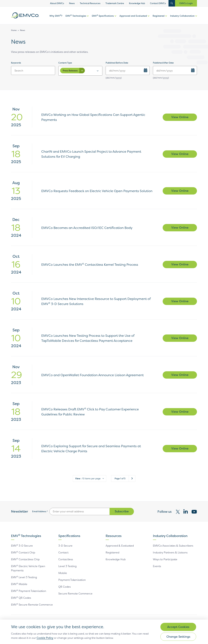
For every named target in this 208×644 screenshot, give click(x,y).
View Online (180, 117)
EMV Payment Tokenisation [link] (29, 591)
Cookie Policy (45, 638)
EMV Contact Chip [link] (23, 552)
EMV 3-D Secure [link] (22, 546)
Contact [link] (63, 552)
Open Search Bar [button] (172, 3)
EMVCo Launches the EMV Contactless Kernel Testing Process (90, 264)
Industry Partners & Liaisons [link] (170, 552)
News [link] (72, 3)
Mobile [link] (63, 573)
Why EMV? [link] (56, 16)
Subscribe (122, 511)
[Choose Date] (146, 70)
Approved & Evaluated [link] (120, 546)
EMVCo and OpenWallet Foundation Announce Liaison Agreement (92, 375)
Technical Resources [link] (90, 3)
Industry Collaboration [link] (182, 16)
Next (132, 478)
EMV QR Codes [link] (21, 598)
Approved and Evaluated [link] (133, 16)
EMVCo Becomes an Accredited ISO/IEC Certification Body (87, 228)
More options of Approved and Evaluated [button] (148, 19)
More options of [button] (87, 19)
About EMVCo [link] (57, 3)
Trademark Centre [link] (115, 3)
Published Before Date (117, 63)
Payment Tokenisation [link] (72, 580)
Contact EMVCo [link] (158, 3)
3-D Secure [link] (65, 546)
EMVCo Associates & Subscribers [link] (173, 546)
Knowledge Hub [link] (137, 3)
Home (14, 30)
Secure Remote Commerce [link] (75, 593)
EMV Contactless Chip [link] (25, 559)
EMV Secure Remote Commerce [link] (32, 605)
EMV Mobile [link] (19, 584)
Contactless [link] (66, 559)
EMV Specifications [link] (103, 16)
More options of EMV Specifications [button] (115, 19)
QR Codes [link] (65, 587)
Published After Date (163, 63)
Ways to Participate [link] (165, 559)
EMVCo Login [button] (186, 3)
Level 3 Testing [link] (67, 566)
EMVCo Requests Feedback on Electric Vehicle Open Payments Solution (97, 191)
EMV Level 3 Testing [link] (24, 577)
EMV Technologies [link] (76, 16)
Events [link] (157, 566)
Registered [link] (159, 16)
